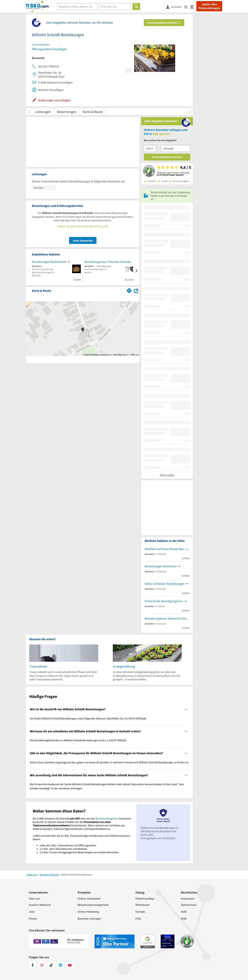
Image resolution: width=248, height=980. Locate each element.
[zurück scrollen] (29, 112)
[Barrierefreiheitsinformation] (187, 7)
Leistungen (43, 112)
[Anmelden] (175, 7)
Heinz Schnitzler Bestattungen (164, 584)
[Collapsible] (186, 709)
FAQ (138, 919)
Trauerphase (38, 666)
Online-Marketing (88, 912)
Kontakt (140, 912)
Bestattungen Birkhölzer (161, 566)
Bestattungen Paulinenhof (49, 262)
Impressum (188, 899)
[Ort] (115, 7)
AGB (184, 912)
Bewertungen (67, 112)
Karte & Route (93, 112)
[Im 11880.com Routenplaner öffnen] (129, 290)
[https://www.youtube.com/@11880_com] (70, 965)
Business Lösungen (89, 919)
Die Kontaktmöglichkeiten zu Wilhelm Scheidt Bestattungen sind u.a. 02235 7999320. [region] (78, 740)
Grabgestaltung (124, 666)
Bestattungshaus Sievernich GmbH (167, 618)
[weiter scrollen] (190, 112)
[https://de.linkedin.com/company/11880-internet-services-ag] (60, 965)
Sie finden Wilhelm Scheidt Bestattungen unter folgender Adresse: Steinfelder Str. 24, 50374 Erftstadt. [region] (88, 718)
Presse (33, 919)
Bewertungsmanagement (93, 905)
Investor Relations (40, 905)
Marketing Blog (145, 899)
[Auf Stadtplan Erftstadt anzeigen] (136, 290)
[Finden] (136, 7)
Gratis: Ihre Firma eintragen (209, 6)
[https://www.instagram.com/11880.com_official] (42, 965)
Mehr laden (167, 475)
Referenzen (142, 905)
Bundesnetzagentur (107, 818)
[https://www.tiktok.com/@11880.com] (51, 965)
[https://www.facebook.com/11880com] (33, 965)
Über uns (34, 899)
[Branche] (77, 7)
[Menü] (193, 7)
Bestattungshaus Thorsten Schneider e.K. (109, 262)
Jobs (32, 912)
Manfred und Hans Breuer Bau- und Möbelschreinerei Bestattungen (167, 549)
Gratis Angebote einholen (164, 23)
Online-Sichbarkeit (89, 899)
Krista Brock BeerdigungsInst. (164, 601)
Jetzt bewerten (83, 241)
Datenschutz (189, 905)
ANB (184, 919)
